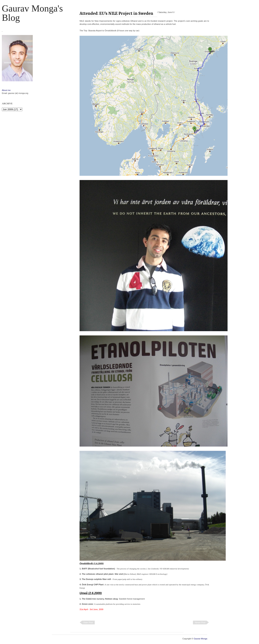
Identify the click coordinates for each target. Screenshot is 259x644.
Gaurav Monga (200, 639)
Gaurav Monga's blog (32, 13)
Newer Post (200, 623)
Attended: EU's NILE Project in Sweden (116, 13)
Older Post (88, 623)
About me (6, 90)
